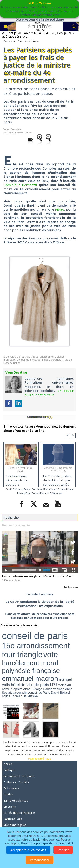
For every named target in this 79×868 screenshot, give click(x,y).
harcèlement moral (30, 663)
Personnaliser (40, 860)
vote (50, 655)
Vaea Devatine (12, 129)
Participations (13, 819)
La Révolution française (19, 813)
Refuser (63, 850)
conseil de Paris (39, 692)
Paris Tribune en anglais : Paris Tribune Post (37, 576)
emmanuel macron (30, 678)
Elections (10, 807)
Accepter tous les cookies (28, 850)
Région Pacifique (33, 489)
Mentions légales (15, 825)
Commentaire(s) (40, 417)
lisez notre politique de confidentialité (47, 843)
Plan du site (35, 759)
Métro (60, 209)
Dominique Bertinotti (20, 185)
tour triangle (22, 655)
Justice (8, 795)
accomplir (20, 692)
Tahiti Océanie (14, 489)
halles (6, 696)
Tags (48, 759)
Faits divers (11, 789)
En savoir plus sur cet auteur (49, 393)
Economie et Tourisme (19, 776)
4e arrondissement (44, 357)
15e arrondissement (36, 646)
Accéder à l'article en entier (20, 625)
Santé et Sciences (16, 801)
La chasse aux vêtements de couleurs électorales (17, 480)
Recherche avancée (16, 525)
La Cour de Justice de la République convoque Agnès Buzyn (57, 480)
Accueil (8, 41)
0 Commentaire (11, 580)
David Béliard (60, 692)
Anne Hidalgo (33, 689)
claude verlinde (54, 689)
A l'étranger (56, 493)
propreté (17, 689)
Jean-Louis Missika (24, 696)
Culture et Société (16, 782)
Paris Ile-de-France (29, 41)
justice (17, 363)
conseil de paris (26, 360)
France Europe (40, 493)
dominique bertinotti (49, 360)
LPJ (53, 685)
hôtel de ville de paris (30, 685)
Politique (9, 770)
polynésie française (31, 671)
